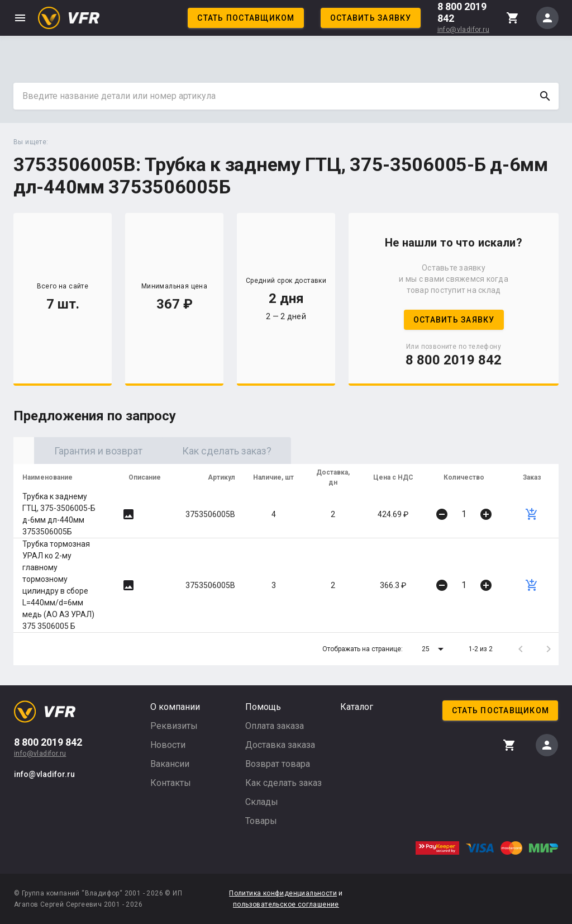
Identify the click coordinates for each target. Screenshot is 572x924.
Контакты (171, 783)
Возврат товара (278, 764)
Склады (262, 802)
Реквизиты (174, 726)
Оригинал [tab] (78, 451)
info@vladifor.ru (463, 30)
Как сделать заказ (283, 783)
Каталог (357, 707)
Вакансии (170, 764)
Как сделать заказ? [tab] (335, 451)
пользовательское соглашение (286, 904)
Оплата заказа (275, 726)
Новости (168, 745)
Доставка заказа (280, 745)
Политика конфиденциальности (283, 893)
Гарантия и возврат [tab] (206, 451)
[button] (435, 649)
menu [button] (20, 18)
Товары (261, 821)
